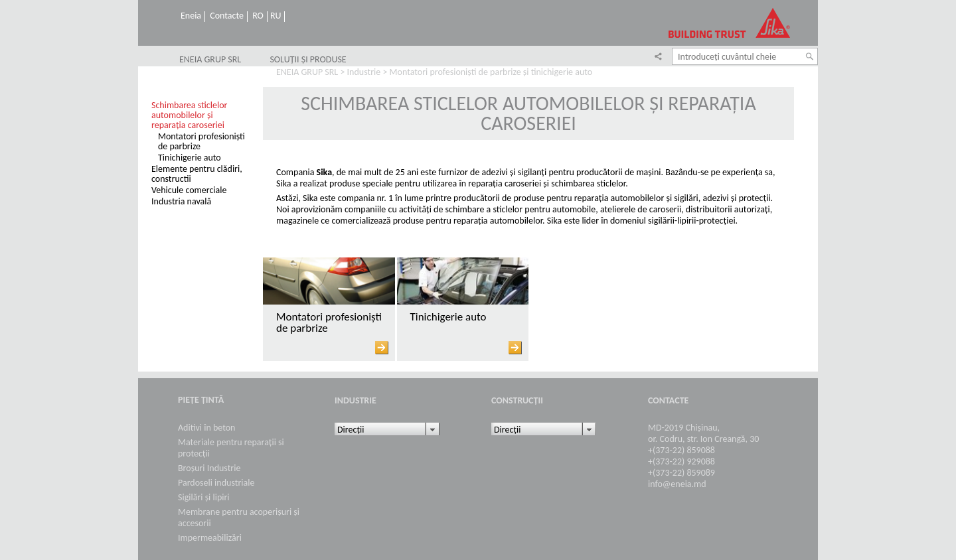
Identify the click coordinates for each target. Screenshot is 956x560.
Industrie (364, 72)
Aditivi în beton (206, 428)
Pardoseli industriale (216, 483)
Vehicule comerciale (189, 190)
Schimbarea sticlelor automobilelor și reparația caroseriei (189, 115)
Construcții (517, 400)
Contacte (227, 16)
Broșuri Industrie (209, 468)
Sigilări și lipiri (204, 497)
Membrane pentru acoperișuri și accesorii (239, 518)
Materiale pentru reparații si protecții (231, 448)
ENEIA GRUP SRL (210, 60)
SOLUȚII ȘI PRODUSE (308, 60)
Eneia (191, 16)
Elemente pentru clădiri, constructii (197, 174)
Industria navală (181, 201)
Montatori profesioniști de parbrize (201, 141)
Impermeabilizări (210, 538)
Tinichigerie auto (190, 158)
